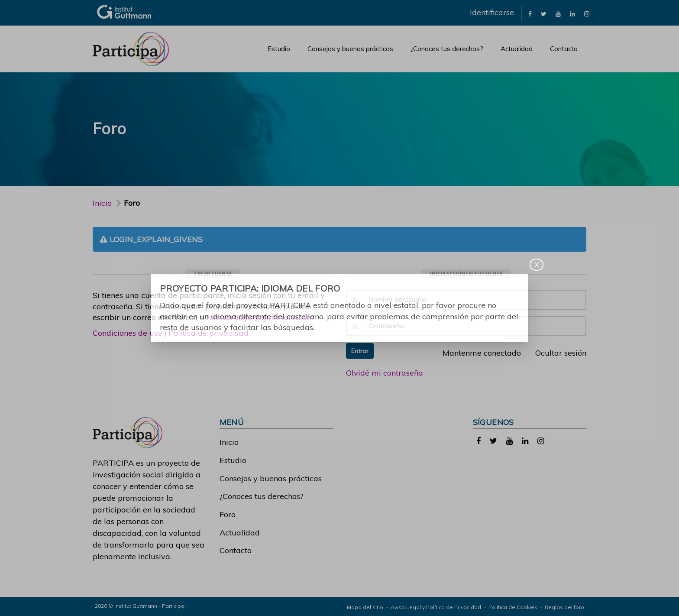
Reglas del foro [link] (564, 607)
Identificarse (492, 12)
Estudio (279, 49)
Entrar (360, 351)
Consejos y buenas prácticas (350, 49)
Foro (228, 514)
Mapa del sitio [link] (365, 607)
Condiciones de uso (127, 333)
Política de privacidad (209, 333)
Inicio (102, 203)
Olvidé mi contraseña (385, 373)
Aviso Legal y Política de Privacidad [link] (436, 607)
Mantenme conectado (477, 353)
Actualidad (517, 49)
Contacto (564, 49)
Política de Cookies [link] (513, 607)
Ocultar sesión (556, 353)
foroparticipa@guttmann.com (260, 317)
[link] (530, 13)
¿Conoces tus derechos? (447, 49)
